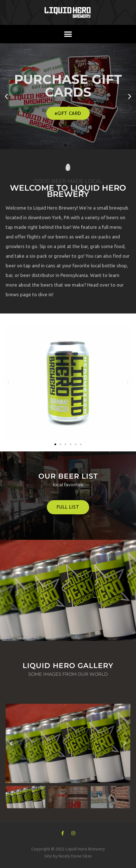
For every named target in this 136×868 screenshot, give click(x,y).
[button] (68, 34)
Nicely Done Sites (75, 856)
